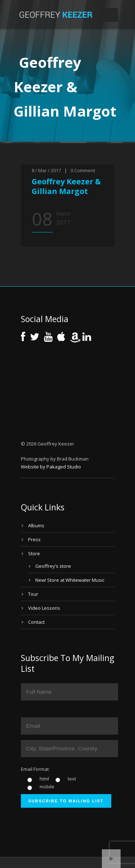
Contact (36, 622)
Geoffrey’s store (53, 566)
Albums (36, 525)
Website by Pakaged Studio (51, 467)
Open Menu (110, 15)
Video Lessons (44, 608)
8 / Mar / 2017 (46, 170)
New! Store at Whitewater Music (70, 580)
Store (34, 553)
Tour (33, 594)
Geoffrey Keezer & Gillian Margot (66, 186)
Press (34, 539)
